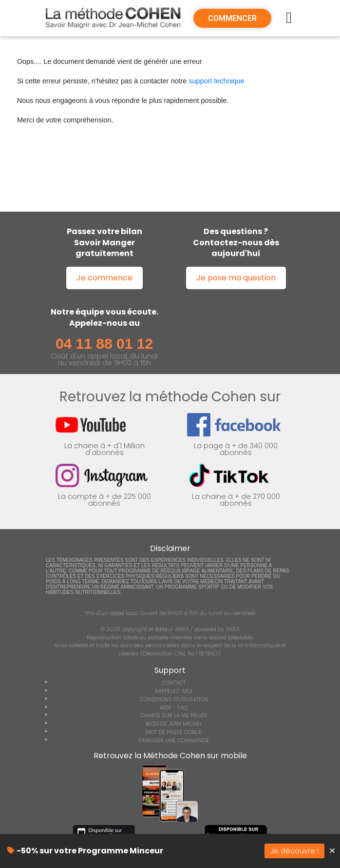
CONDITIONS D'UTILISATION (174, 699)
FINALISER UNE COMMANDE (174, 740)
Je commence (104, 278)
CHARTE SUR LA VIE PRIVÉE (174, 715)
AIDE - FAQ (174, 708)
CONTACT (174, 683)
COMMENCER (232, 18)
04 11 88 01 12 (104, 344)
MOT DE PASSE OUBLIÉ (174, 732)
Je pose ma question (236, 278)
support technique (216, 81)
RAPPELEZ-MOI (174, 691)
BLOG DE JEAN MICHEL (174, 724)
